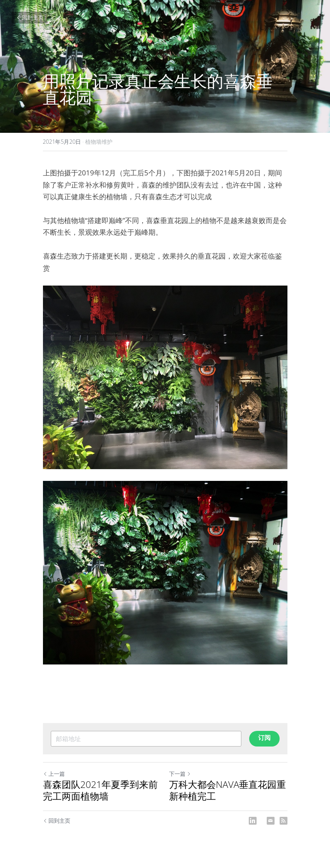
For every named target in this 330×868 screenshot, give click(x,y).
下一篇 (180, 774)
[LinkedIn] (253, 821)
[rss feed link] (284, 821)
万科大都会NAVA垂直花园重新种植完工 (228, 790)
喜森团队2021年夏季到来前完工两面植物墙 (101, 790)
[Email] (271, 821)
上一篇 (54, 774)
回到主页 (30, 17)
